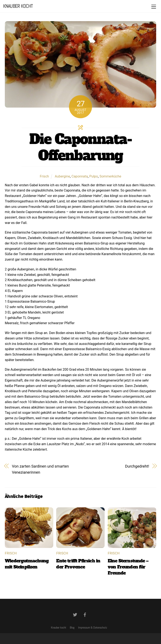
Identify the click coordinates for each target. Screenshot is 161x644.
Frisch (44, 176)
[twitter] (75, 614)
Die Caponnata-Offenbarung (80, 147)
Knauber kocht (59, 627)
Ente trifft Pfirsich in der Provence (78, 564)
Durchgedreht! (137, 466)
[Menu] (154, 7)
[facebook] (85, 614)
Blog (72, 627)
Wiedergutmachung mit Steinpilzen (27, 564)
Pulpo (94, 176)
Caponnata (80, 176)
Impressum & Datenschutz (93, 627)
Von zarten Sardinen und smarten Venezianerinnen (40, 469)
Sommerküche (110, 176)
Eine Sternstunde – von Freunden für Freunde (128, 567)
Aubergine (62, 176)
